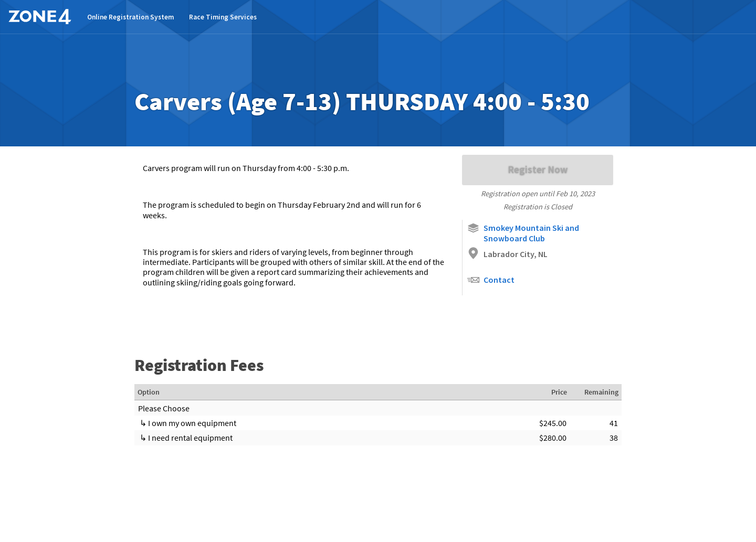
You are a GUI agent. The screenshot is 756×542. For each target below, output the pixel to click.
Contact (491, 280)
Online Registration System (130, 17)
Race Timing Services (223, 17)
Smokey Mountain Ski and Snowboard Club (523, 232)
